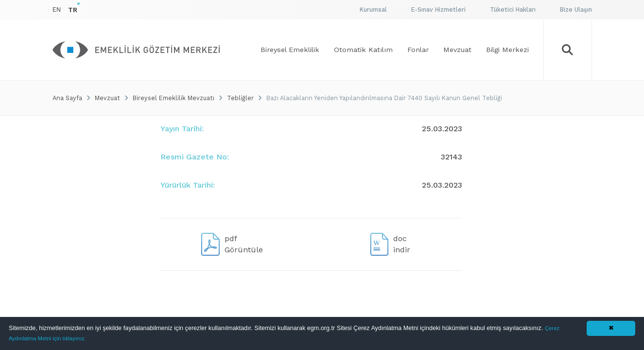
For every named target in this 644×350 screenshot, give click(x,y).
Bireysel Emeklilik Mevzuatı (174, 98)
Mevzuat (107, 98)
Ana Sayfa (67, 98)
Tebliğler (240, 98)
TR (73, 10)
